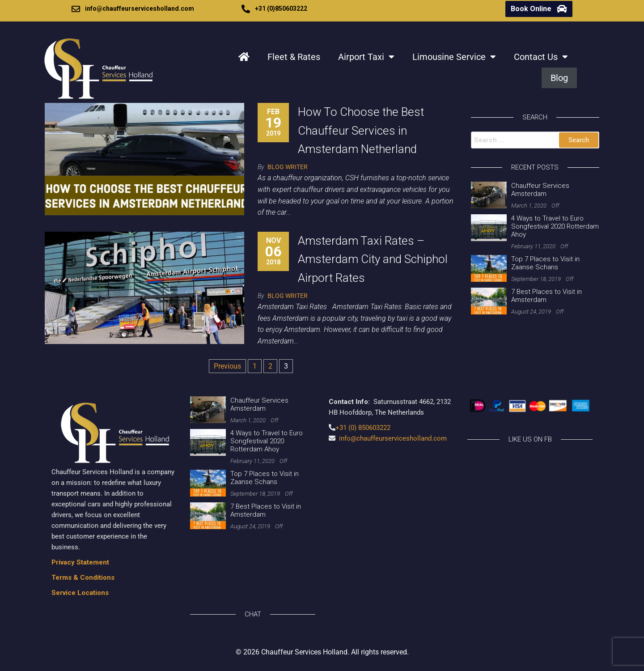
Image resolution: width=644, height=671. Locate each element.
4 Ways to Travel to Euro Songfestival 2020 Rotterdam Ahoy (555, 226)
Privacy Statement (80, 562)
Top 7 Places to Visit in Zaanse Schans (545, 263)
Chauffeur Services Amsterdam (540, 190)
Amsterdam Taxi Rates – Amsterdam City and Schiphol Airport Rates (373, 259)
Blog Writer (288, 167)
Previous (227, 366)
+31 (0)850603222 (281, 8)
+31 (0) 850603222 (363, 428)
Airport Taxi (366, 57)
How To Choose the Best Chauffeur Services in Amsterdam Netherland (361, 130)
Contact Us (541, 57)
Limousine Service (454, 57)
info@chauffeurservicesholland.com (140, 8)
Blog (559, 78)
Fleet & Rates (294, 57)
